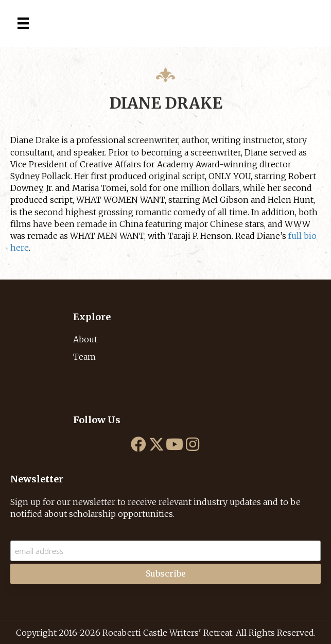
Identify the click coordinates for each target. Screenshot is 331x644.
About (85, 339)
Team (84, 357)
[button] (138, 444)
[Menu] (23, 23)
